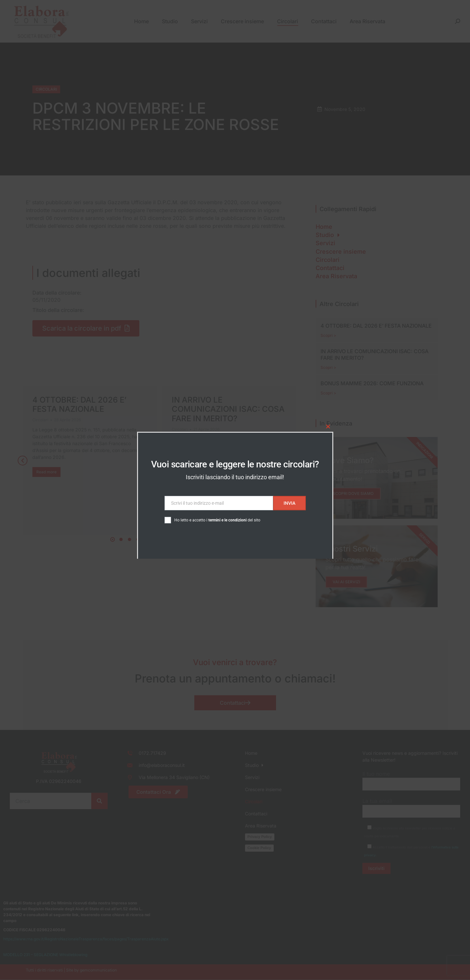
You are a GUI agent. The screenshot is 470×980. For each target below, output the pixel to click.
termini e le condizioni (227, 520)
